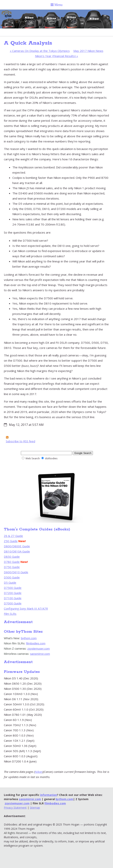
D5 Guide (10, 583)
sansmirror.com (40, 654)
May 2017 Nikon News (88, 51)
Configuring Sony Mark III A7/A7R (26, 608)
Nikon (39, 772)
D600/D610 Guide (16, 572)
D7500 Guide (13, 588)
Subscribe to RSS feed (20, 441)
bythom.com (29, 638)
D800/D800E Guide (17, 546)
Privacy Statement (15, 808)
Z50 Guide (11, 541)
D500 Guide (12, 577)
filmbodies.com (36, 643)
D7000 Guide (13, 603)
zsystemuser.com (39, 649)
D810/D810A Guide (17, 551)
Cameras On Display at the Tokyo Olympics (40, 51)
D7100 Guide (13, 598)
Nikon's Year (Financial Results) (56, 56)
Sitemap (35, 808)
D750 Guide (12, 567)
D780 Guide (12, 562)
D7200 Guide (13, 593)
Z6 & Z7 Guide (13, 536)
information (49, 795)
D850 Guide (12, 557)
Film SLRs (10, 614)
